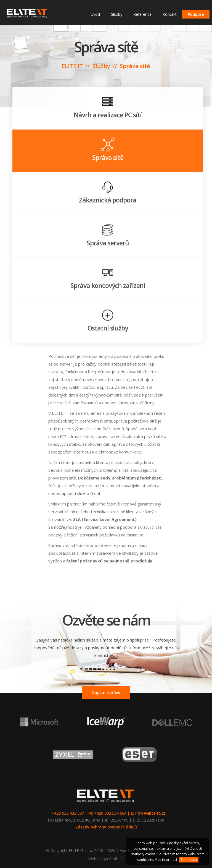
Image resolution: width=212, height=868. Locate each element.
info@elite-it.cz (150, 813)
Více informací (166, 860)
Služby (117, 14)
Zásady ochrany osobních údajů (106, 827)
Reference (142, 14)
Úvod (95, 14)
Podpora (196, 14)
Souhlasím (189, 860)
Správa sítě (135, 66)
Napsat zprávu (106, 693)
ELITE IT (72, 66)
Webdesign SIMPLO (106, 859)
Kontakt (170, 14)
